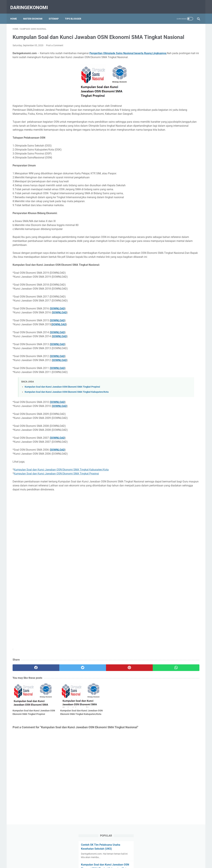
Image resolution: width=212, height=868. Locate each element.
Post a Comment (55, 50)
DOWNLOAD (58, 333)
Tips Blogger (75, 13)
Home (16, 13)
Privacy (127, 856)
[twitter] (60, 696)
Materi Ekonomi (35, 13)
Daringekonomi (31, 4)
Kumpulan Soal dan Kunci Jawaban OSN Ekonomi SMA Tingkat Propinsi (62, 411)
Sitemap (56, 13)
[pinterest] (91, 696)
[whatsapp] (122, 696)
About (94, 856)
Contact (104, 856)
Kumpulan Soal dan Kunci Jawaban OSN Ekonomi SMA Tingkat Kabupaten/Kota (67, 416)
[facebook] (28, 696)
